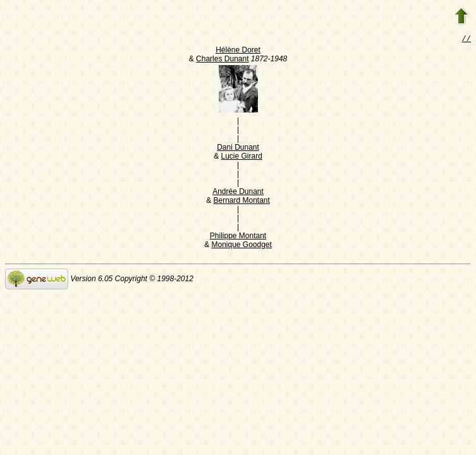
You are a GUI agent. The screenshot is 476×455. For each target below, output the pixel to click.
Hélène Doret (238, 51)
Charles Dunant (222, 60)
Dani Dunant (238, 149)
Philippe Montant (238, 237)
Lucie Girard (241, 157)
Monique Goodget (241, 246)
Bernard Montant (241, 202)
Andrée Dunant (238, 193)
